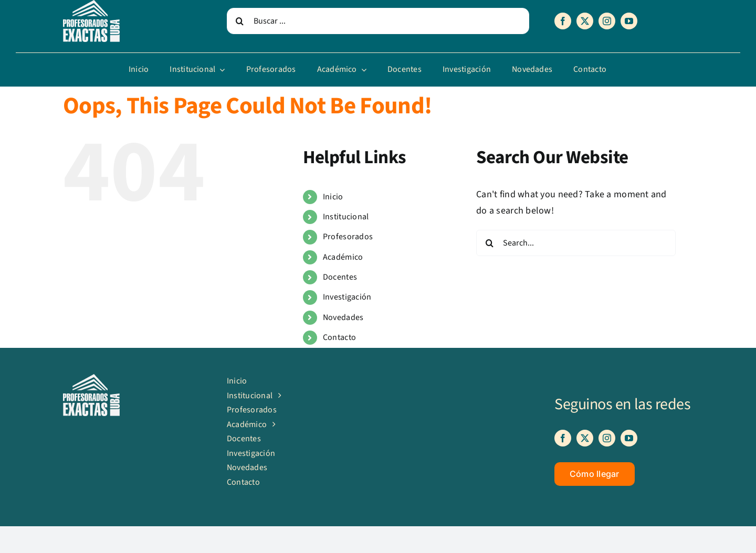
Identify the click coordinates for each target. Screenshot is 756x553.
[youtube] (629, 21)
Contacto (339, 337)
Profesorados (348, 237)
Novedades (343, 317)
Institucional (346, 217)
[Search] (240, 21)
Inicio (333, 197)
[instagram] (607, 21)
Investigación (347, 297)
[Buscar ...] (378, 21)
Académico (343, 257)
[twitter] (585, 21)
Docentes (340, 277)
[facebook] (563, 21)
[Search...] (576, 243)
